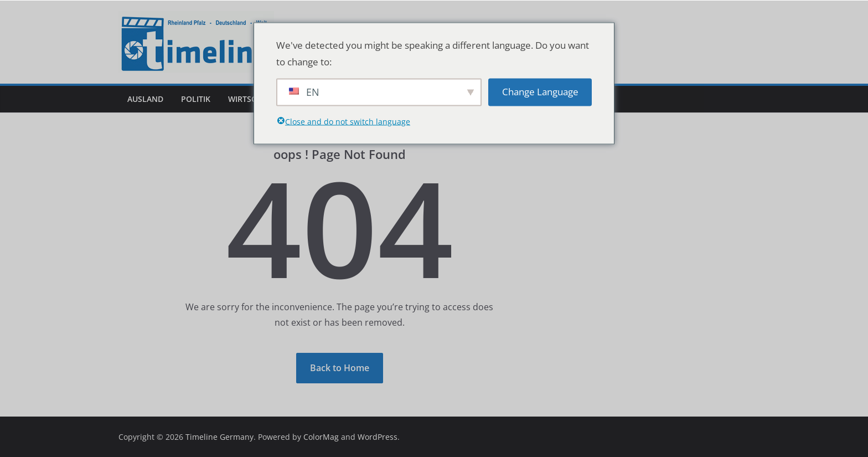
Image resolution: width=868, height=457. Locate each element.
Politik (196, 99)
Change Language (540, 92)
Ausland (145, 99)
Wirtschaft (252, 99)
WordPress (378, 437)
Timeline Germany (219, 437)
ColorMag (321, 437)
